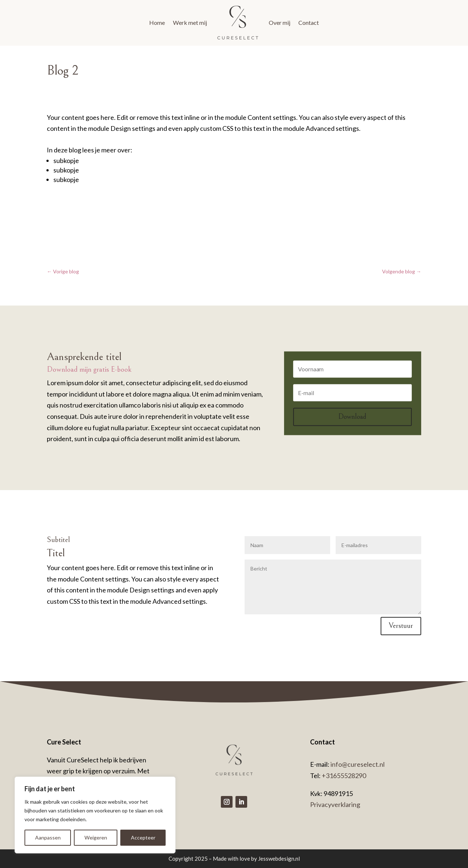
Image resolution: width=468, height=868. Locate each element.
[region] (95, 815)
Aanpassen (48, 837)
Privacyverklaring (335, 804)
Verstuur (401, 626)
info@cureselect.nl (357, 764)
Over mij (280, 22)
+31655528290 (344, 776)
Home (157, 22)
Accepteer (143, 837)
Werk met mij (190, 22)
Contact (309, 22)
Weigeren (96, 837)
